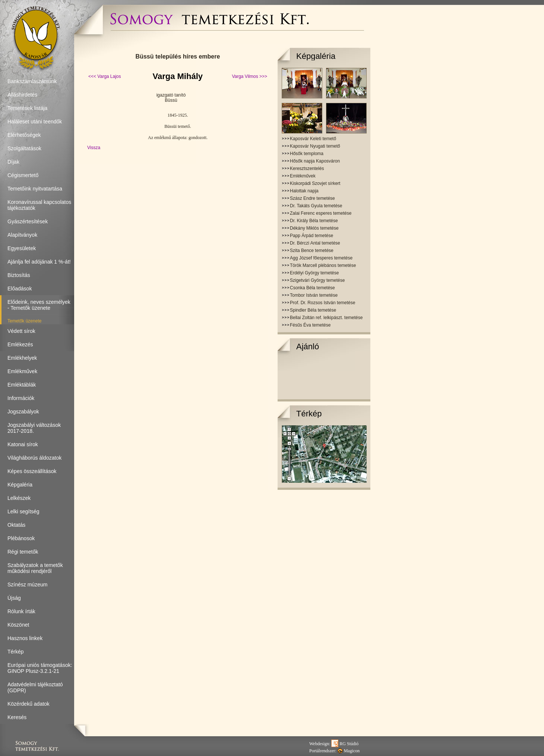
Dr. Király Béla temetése (314, 221)
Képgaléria (316, 56)
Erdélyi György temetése (314, 273)
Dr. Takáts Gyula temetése (316, 206)
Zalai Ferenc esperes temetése (321, 213)
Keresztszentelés (307, 168)
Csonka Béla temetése (312, 288)
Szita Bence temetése (312, 251)
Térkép (309, 414)
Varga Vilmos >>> (249, 76)
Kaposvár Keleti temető (313, 139)
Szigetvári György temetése (317, 280)
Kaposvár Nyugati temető (315, 146)
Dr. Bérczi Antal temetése (315, 243)
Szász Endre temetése (312, 198)
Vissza (94, 148)
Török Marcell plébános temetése (323, 265)
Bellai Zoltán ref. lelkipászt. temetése (326, 318)
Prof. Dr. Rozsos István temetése (322, 303)
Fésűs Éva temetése (310, 325)
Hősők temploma (307, 154)
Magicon (349, 751)
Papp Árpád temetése (311, 236)
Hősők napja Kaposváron (315, 161)
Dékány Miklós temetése (314, 228)
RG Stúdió (345, 744)
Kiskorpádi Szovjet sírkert (315, 183)
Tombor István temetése (314, 295)
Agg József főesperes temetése (321, 258)
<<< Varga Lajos (105, 76)
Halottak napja (304, 191)
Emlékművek (303, 176)
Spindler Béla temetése (313, 310)
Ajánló (308, 346)
